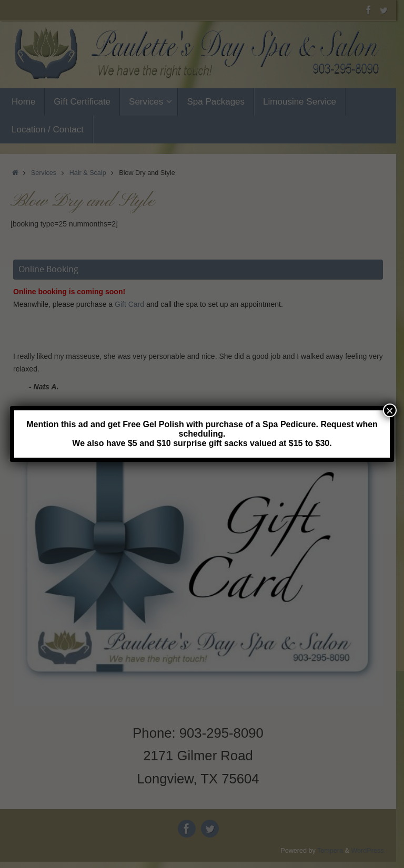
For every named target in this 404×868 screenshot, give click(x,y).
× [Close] (390, 410)
